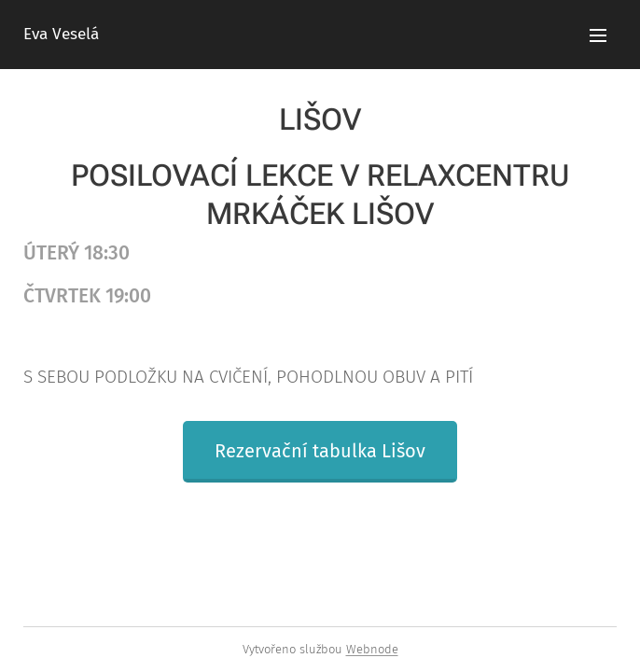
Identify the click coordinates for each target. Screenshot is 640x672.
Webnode (372, 649)
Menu (598, 35)
